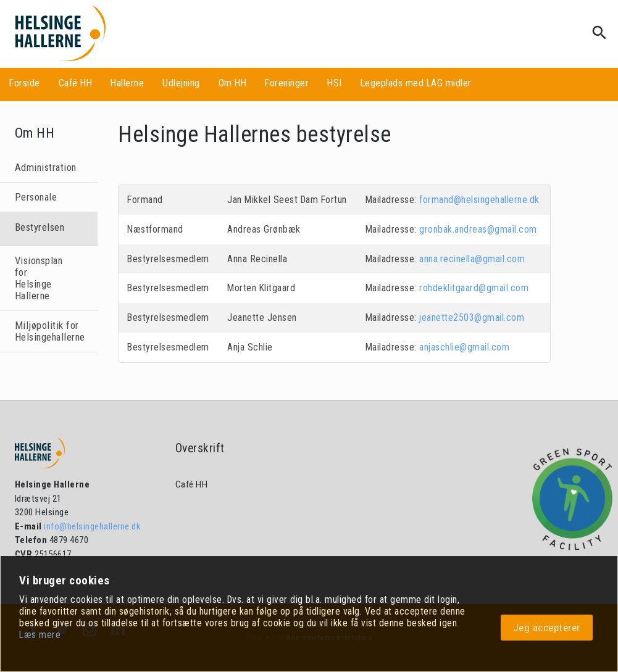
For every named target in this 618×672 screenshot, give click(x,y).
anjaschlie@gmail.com (464, 347)
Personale (36, 197)
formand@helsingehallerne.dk (479, 200)
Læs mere (40, 635)
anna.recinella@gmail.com (472, 259)
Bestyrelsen (40, 227)
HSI (335, 83)
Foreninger (287, 83)
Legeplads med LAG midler (416, 83)
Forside (25, 83)
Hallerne (127, 83)
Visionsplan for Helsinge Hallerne (39, 278)
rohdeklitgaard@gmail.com (474, 288)
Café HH (76, 83)
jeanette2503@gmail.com (472, 317)
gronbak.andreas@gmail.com (478, 229)
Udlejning (181, 83)
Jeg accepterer (547, 628)
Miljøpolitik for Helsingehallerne (49, 331)
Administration (46, 168)
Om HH (233, 83)
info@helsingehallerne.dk (92, 526)
